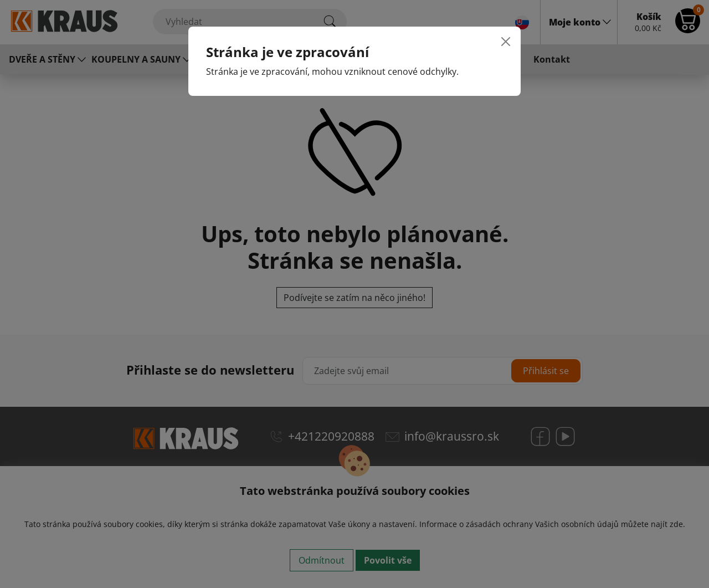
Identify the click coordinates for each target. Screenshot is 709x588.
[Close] (506, 42)
